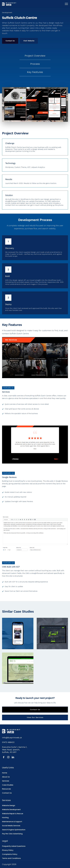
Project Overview (35, 56)
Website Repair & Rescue (13, 814)
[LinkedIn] (13, 757)
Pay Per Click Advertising (12, 834)
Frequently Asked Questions (14, 846)
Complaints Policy (10, 854)
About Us (6, 777)
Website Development (11, 810)
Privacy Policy (8, 850)
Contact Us (10, 41)
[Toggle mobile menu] (66, 4)
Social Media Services (11, 826)
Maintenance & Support (12, 822)
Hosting (5, 818)
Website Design (9, 805)
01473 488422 (8, 742)
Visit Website (29, 41)
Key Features (35, 72)
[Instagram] (8, 757)
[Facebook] (4, 757)
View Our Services (35, 717)
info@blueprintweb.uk (12, 738)
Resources (6, 789)
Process (35, 64)
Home (5, 773)
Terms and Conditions (11, 858)
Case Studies (8, 785)
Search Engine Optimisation (14, 830)
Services (6, 781)
